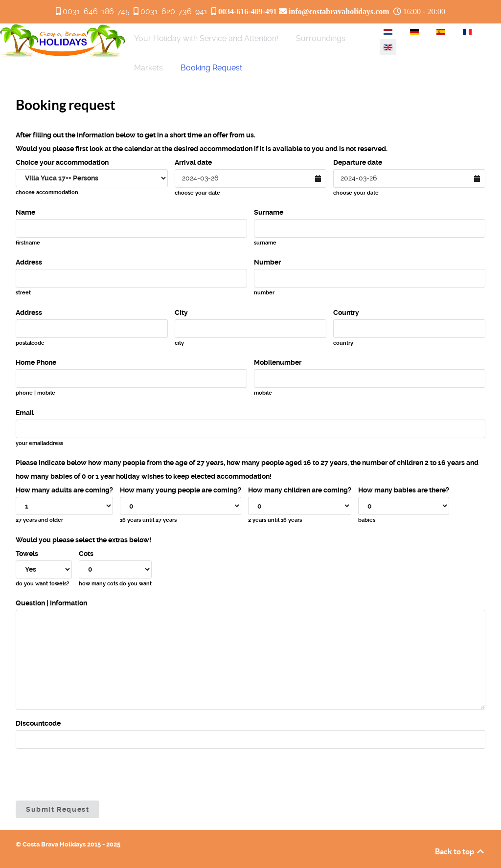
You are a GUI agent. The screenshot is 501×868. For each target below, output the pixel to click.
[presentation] (90, 775)
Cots (86, 554)
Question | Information (51, 603)
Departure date (358, 162)
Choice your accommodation (62, 162)
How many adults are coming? (64, 490)
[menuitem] (206, 38)
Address (29, 262)
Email (25, 413)
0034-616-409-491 (248, 11)
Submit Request (57, 809)
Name (25, 212)
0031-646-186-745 (96, 11)
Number (267, 262)
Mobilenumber (278, 362)
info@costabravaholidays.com (339, 11)
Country (346, 312)
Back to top (460, 851)
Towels (27, 554)
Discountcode (38, 723)
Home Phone (36, 362)
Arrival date (193, 162)
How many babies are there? (404, 490)
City (181, 312)
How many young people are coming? (181, 490)
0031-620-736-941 (174, 11)
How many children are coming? (300, 490)
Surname (269, 212)
